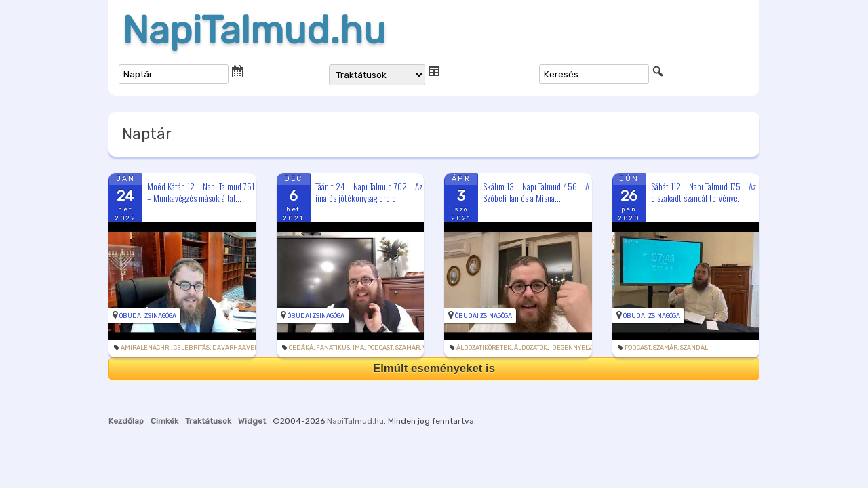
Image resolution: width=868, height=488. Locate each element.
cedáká (301, 348)
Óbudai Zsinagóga (148, 316)
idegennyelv (571, 348)
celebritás (192, 348)
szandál (694, 348)
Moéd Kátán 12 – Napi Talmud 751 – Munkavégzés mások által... (201, 192)
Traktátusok (208, 421)
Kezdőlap (126, 421)
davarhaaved (236, 348)
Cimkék (164, 421)
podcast (380, 348)
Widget (252, 421)
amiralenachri (146, 348)
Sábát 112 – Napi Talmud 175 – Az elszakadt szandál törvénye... (704, 192)
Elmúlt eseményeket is (434, 368)
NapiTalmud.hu (254, 30)
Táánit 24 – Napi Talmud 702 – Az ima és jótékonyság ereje (369, 192)
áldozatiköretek (484, 348)
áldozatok (531, 348)
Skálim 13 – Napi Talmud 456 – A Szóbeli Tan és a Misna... (536, 192)
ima (358, 348)
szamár (408, 348)
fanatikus (333, 348)
